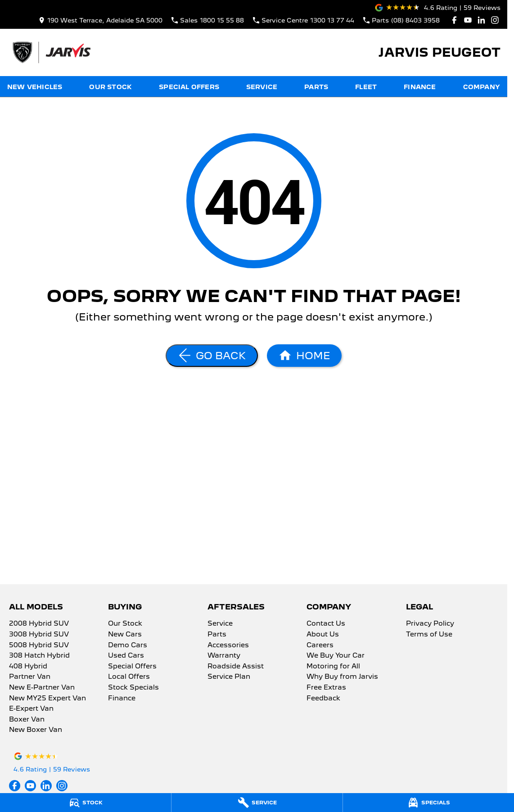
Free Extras (326, 688)
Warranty (224, 656)
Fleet (366, 87)
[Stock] (86, 803)
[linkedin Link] (481, 20)
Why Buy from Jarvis (342, 677)
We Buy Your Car (336, 656)
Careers (320, 645)
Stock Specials (133, 688)
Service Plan (229, 677)
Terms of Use (429, 635)
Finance (420, 87)
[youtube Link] (468, 20)
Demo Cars (128, 645)
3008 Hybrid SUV (39, 635)
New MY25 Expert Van (47, 699)
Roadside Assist (236, 667)
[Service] (257, 803)
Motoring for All (333, 667)
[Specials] (428, 803)
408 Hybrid (28, 667)
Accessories (228, 645)
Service (262, 87)
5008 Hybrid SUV (39, 645)
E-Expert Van (31, 709)
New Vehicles (35, 87)
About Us (323, 635)
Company (482, 87)
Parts (316, 87)
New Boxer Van (36, 730)
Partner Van (30, 677)
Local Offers (129, 677)
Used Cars (126, 656)
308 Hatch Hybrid (39, 656)
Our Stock (110, 87)
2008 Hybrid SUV (39, 624)
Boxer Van (27, 720)
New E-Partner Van (42, 688)
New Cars (125, 635)
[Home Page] (51, 52)
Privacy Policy (430, 624)
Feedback (323, 699)
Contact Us (326, 624)
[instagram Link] (495, 20)
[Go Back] (212, 356)
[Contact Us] (101, 20)
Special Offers (189, 87)
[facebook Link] (454, 20)
